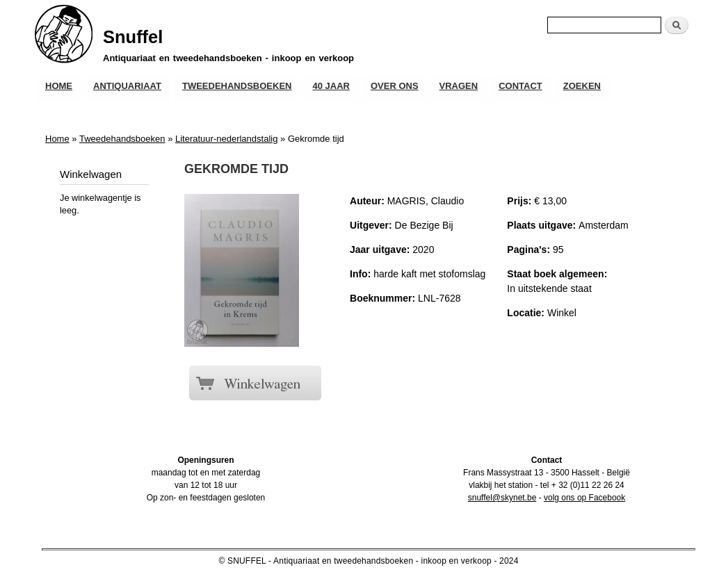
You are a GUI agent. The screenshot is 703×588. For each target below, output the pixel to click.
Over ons (395, 86)
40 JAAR (331, 86)
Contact (520, 86)
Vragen (459, 86)
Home (59, 86)
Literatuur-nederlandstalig (226, 139)
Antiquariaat (127, 86)
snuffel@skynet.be (502, 498)
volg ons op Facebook (584, 498)
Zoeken (582, 86)
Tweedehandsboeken (237, 86)
